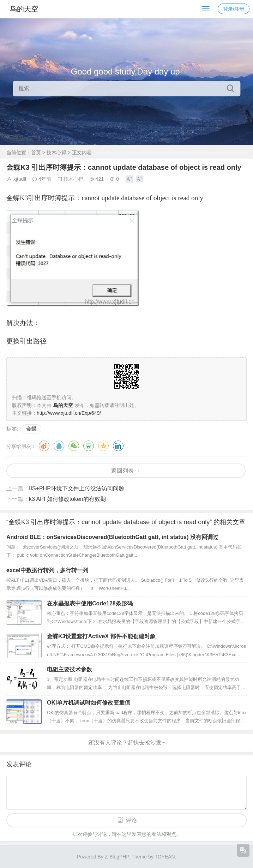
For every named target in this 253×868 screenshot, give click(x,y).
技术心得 (56, 152)
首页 (36, 152)
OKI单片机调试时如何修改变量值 (89, 703)
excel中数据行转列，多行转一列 (47, 570)
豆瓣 (89, 446)
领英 (118, 446)
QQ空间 (103, 446)
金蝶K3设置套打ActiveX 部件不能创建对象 (101, 636)
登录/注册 (234, 9)
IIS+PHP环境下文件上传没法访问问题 (77, 488)
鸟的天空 (24, 9)
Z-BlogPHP (117, 857)
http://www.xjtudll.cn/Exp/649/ (69, 413)
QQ (59, 446)
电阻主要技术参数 (70, 669)
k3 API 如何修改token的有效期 (67, 499)
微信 (74, 446)
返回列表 (122, 471)
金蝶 (31, 429)
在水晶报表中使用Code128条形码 (90, 603)
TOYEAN (165, 857)
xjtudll (20, 179)
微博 (44, 446)
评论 (131, 820)
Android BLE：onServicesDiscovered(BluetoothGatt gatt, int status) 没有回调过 (112, 537)
